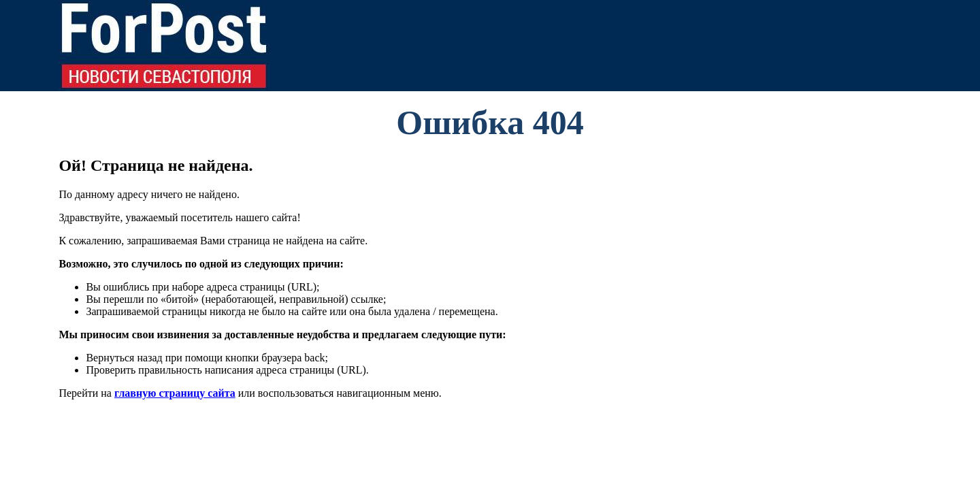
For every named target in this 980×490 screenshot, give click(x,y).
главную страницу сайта (175, 393)
